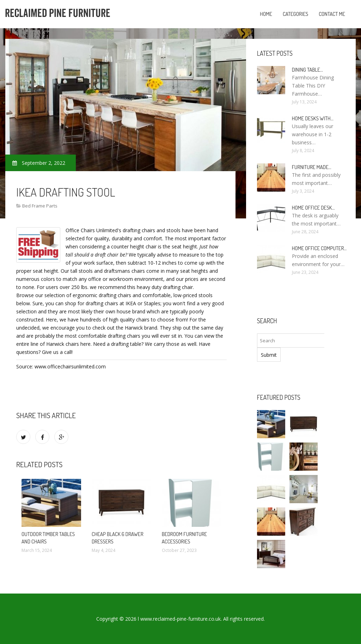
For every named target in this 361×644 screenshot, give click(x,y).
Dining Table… (307, 70)
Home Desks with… (313, 118)
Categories (295, 14)
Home (266, 14)
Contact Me (332, 14)
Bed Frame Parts (40, 206)
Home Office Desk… (313, 208)
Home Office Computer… (319, 248)
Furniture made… (312, 167)
